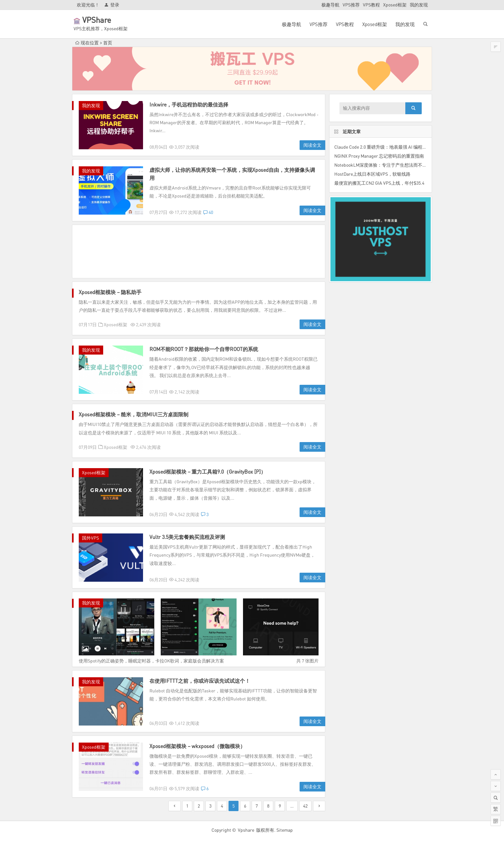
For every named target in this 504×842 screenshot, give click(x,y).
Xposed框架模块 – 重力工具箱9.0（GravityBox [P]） (208, 472)
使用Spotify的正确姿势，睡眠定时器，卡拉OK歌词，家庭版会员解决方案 (151, 661)
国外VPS (90, 538)
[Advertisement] (199, 251)
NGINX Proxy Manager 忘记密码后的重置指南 (379, 156)
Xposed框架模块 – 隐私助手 (110, 292)
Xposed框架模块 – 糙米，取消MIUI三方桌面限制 (134, 414)
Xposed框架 (395, 5)
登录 (112, 5)
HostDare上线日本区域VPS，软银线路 (372, 174)
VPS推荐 (351, 5)
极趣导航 (330, 5)
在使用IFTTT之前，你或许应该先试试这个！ (200, 681)
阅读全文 (312, 145)
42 (305, 806)
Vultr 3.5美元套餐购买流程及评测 (187, 537)
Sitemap (285, 830)
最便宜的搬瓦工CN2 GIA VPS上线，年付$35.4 (379, 183)
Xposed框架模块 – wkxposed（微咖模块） (197, 746)
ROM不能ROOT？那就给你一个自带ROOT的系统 (204, 349)
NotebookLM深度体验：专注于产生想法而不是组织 (385, 165)
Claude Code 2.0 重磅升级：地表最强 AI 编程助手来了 (387, 147)
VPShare (106, 20)
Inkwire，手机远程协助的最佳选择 (189, 105)
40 (208, 212)
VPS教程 (371, 5)
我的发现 (419, 5)
